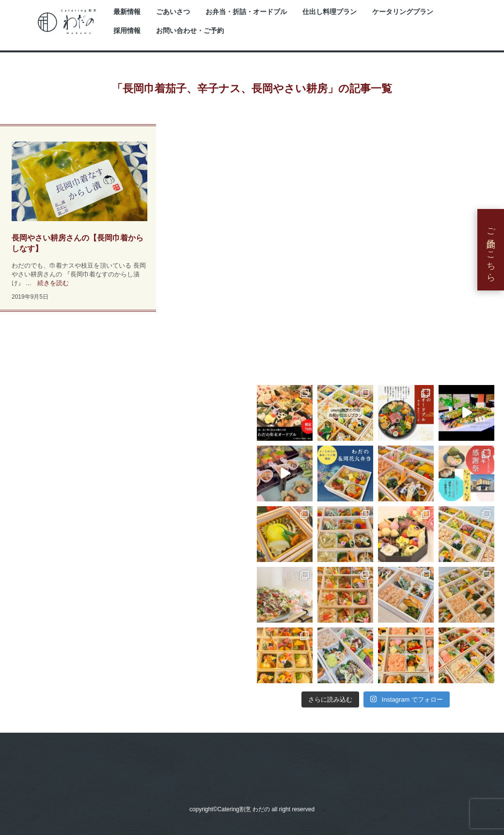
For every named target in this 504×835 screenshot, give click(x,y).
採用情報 (127, 31)
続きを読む (53, 283)
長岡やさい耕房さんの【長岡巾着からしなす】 (78, 243)
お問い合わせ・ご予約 (190, 31)
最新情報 (127, 12)
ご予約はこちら (491, 250)
